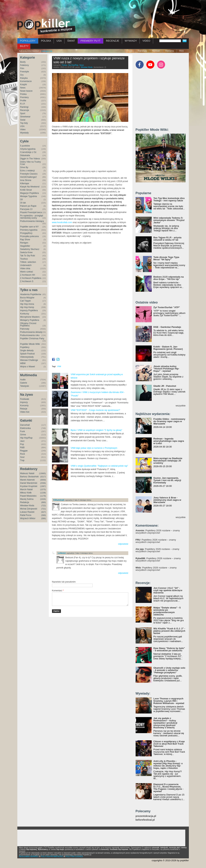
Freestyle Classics (29, 174)
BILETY (24, 46)
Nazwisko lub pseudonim (64, 582)
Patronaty (142, 51)
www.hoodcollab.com (62, 222)
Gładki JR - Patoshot (165, 386)
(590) (44, 515)
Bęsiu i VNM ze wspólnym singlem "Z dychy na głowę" (97, 430)
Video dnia (25, 268)
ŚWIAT (71, 41)
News (23, 88)
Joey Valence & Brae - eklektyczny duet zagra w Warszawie (167, 500)
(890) (44, 502)
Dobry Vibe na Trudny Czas (31, 163)
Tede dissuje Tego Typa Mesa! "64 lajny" (166, 258)
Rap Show (25, 240)
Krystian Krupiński (29, 486)
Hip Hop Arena (27, 304)
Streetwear (25, 117)
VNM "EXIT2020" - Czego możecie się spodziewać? (95, 410)
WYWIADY (131, 41)
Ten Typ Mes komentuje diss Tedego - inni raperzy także (169, 199)
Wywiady (24, 133)
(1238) (43, 493)
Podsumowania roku (30, 335)
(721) (44, 509)
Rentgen (24, 243)
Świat (23, 120)
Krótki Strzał (26, 190)
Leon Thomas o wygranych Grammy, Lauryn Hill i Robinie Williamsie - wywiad (169, 701)
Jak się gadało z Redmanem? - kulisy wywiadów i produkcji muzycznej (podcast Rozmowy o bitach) (165, 723)
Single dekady (27, 350)
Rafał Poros (26, 515)
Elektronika (25, 428)
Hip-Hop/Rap (26, 438)
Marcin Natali (26, 489)
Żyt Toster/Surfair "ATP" (167, 307)
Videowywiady (27, 357)
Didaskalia (25, 155)
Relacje (24, 409)
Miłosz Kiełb (26, 493)
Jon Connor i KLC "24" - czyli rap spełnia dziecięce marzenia (168, 590)
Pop (22, 444)
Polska (23, 94)
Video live (25, 412)
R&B (22, 447)
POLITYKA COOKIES (74, 856)
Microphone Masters (30, 317)
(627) (44, 512)
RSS (182, 51)
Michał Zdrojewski (29, 509)
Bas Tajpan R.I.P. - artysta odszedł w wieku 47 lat (167, 239)
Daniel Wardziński (29, 483)
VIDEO (146, 41)
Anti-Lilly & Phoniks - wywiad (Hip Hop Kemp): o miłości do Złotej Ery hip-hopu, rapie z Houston (168, 765)
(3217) (43, 477)
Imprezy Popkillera (29, 310)
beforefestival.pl (145, 820)
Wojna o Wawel (28, 367)
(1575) (43, 489)
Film (22, 68)
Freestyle (25, 72)
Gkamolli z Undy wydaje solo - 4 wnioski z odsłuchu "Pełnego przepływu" (169, 670)
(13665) (43, 473)
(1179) (43, 496)
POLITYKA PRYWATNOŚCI (52, 856)
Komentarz (58, 591)
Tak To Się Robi (28, 256)
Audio (23, 380)
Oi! (22, 200)
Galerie (24, 383)
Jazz (22, 441)
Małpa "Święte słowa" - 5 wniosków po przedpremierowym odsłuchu (167, 611)
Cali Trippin (26, 301)
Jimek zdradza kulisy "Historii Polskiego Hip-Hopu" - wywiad (166, 369)
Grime (23, 435)
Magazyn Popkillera (30, 193)
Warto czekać (27, 272)
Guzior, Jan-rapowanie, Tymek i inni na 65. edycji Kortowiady (167, 480)
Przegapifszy (26, 233)
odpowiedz (123, 544)
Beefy (23, 62)
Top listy (24, 123)
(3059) (43, 480)
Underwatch (26, 265)
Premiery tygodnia (29, 230)
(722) (44, 506)
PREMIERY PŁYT (91, 41)
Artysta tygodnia (28, 149)
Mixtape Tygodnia (29, 196)
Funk (23, 431)
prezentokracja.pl (146, 816)
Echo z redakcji (27, 171)
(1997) (43, 486)
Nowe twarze (26, 91)
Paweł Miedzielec (28, 496)
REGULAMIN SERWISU (29, 856)
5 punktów (25, 146)
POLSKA (46, 41)
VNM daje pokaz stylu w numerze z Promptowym (94, 448)
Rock (23, 454)
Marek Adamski (28, 480)
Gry (22, 75)
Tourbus (24, 259)
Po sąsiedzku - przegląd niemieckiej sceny (32, 217)
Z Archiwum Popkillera (31, 278)
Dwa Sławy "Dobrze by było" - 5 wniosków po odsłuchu (169, 649)
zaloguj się (47, 51)
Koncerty (24, 406)
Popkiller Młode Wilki (30, 344)
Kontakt (156, 51)
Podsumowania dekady (31, 332)
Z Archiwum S (27, 281)
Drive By (24, 167)
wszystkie (181, 406)
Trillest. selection (28, 262)
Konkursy (25, 314)
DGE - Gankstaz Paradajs (167, 327)
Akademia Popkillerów (31, 294)
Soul (22, 457)
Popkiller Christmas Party (32, 339)
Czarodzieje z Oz (28, 152)
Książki (24, 84)
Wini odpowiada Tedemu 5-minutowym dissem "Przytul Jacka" (169, 220)
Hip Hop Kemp (27, 307)
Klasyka (24, 78)
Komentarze (26, 81)
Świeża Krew (26, 252)
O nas (129, 51)
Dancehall (25, 425)
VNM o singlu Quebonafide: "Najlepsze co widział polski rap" (99, 466)
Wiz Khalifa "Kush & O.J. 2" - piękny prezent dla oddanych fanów (169, 631)
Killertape (25, 183)
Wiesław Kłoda (27, 506)
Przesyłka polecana (29, 236)
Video (23, 130)
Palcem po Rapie (28, 206)
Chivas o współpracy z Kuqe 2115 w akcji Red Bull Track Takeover (169, 744)
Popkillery (25, 347)
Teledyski (25, 386)
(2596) (43, 483)
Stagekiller (25, 246)
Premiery (24, 97)
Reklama (169, 51)
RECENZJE (113, 41)
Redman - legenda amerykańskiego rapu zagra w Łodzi (169, 441)
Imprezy (24, 402)
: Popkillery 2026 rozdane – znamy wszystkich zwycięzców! (158, 532)
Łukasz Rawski (27, 512)
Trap (22, 460)
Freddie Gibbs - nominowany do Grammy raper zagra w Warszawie (169, 421)
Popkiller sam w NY (29, 227)
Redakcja (25, 502)
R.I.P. (23, 104)
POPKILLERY (28, 41)
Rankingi (24, 107)
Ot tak (23, 203)
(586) (44, 518)
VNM (59, 366)
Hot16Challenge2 (28, 177)
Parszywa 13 (26, 209)
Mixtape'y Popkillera (30, 320)
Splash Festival (27, 354)
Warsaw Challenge (29, 360)
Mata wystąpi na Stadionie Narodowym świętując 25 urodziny (168, 461)
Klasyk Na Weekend (30, 187)
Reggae (24, 451)
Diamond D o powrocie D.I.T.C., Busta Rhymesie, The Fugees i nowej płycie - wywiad (168, 788)
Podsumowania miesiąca (32, 221)
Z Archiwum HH (28, 275)
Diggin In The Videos (30, 159)
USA (59, 41)
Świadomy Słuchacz (30, 249)
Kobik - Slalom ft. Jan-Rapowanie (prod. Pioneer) (168, 348)
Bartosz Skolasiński (29, 477)
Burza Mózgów (27, 298)
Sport (23, 113)
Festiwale (25, 399)
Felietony (25, 65)
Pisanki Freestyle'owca (31, 212)
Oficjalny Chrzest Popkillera (28, 324)
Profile (23, 101)
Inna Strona (26, 180)
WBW (23, 363)
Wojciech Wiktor (28, 518)
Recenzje (25, 110)
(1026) (43, 499)
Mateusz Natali (27, 473)
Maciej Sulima (27, 499)
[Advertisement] (103, 10)
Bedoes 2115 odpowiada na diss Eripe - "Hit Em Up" (169, 278)
